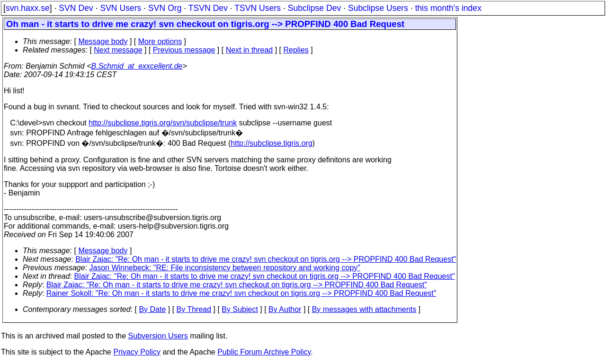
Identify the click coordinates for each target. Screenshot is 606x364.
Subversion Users (158, 336)
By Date (152, 309)
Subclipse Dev (314, 8)
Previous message (184, 50)
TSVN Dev (208, 8)
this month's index (448, 8)
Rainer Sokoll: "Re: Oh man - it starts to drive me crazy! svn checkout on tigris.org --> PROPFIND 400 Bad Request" (241, 293)
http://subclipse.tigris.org (272, 143)
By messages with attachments (364, 309)
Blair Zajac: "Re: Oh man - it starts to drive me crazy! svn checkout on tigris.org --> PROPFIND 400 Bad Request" (266, 259)
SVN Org (165, 8)
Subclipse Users (378, 8)
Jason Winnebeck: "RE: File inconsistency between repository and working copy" (225, 268)
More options (160, 41)
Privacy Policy (137, 352)
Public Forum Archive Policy (264, 352)
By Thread (194, 309)
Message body (103, 41)
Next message (118, 50)
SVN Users (120, 8)
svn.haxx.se (28, 8)
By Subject (240, 309)
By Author (285, 309)
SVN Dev (76, 8)
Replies (296, 50)
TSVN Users (258, 8)
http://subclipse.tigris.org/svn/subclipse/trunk (163, 123)
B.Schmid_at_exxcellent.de (137, 66)
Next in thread (250, 50)
